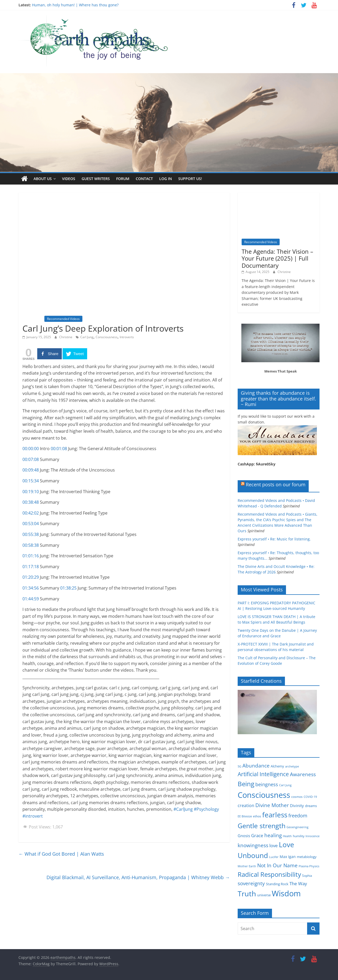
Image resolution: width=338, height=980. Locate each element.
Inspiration (33, 319)
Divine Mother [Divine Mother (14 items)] (272, 805)
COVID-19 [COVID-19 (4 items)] (310, 797)
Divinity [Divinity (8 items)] (297, 805)
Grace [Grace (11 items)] (257, 835)
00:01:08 (59, 449)
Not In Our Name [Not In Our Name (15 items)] (277, 865)
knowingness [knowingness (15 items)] (253, 845)
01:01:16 (31, 556)
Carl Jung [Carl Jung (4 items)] (285, 785)
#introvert (33, 816)
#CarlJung (183, 809)
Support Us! (190, 179)
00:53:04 (31, 524)
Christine (66, 337)
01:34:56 (31, 588)
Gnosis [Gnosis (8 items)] (244, 835)
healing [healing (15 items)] (273, 835)
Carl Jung (87, 337)
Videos (69, 179)
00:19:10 (31, 491)
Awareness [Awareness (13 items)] (303, 774)
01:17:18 (31, 566)
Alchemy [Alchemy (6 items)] (277, 766)
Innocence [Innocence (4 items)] (313, 836)
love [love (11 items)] (274, 845)
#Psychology (206, 809)
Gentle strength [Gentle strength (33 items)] (262, 826)
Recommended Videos (63, 319)
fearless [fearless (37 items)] (275, 814)
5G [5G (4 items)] (240, 766)
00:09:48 (31, 470)
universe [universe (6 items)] (264, 895)
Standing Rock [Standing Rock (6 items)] (277, 884)
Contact (144, 179)
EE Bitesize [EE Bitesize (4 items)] (245, 816)
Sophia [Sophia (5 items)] (307, 875)
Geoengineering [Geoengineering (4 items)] (297, 827)
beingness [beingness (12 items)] (267, 784)
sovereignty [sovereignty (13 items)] (251, 883)
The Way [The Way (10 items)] (298, 884)
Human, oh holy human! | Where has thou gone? (75, 5)
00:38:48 (31, 502)
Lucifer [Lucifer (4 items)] (274, 857)
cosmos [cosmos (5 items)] (297, 797)
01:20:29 (31, 577)
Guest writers (96, 179)
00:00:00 (31, 449)
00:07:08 (31, 459)
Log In (166, 179)
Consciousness (107, 337)
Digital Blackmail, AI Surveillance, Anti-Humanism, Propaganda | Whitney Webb (138, 877)
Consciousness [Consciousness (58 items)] (264, 795)
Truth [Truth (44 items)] (247, 893)
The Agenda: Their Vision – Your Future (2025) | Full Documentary (277, 258)
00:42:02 (31, 513)
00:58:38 (31, 545)
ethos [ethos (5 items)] (257, 816)
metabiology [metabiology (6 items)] (307, 857)
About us (43, 179)
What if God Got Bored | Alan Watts (61, 854)
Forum (123, 179)
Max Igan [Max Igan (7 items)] (288, 857)
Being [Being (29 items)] (246, 783)
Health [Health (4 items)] (287, 836)
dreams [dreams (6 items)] (311, 806)
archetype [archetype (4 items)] (292, 766)
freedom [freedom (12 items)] (298, 815)
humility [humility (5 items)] (299, 836)
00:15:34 (31, 480)
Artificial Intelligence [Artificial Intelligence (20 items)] (263, 774)
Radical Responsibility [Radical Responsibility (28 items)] (269, 874)
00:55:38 (31, 534)
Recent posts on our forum (276, 484)
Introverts (127, 337)
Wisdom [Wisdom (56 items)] (286, 893)
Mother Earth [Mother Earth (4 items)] (247, 866)
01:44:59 (31, 599)
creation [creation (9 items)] (246, 805)
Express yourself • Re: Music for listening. (274, 539)
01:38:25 (68, 588)
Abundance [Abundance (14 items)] (256, 765)
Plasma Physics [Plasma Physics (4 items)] (309, 866)
